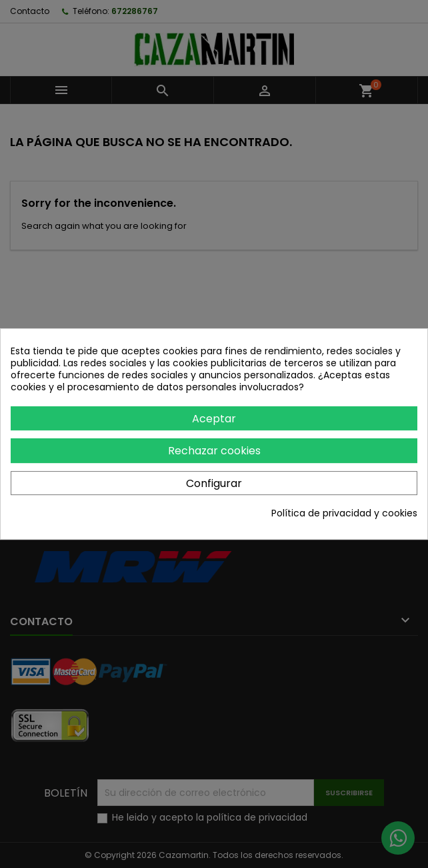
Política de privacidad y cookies (344, 513)
